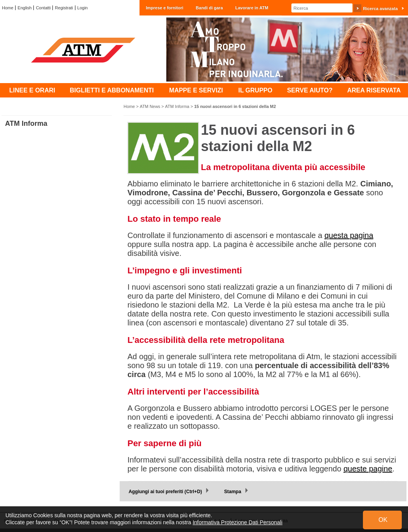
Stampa (233, 492)
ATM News (150, 106)
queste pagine (368, 469)
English (24, 8)
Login (83, 8)
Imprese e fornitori (165, 8)
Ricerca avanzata (380, 9)
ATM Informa (177, 106)
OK (383, 520)
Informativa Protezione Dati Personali (238, 522)
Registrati (64, 8)
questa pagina (349, 235)
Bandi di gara (209, 8)
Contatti (43, 8)
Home (8, 8)
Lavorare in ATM (252, 8)
